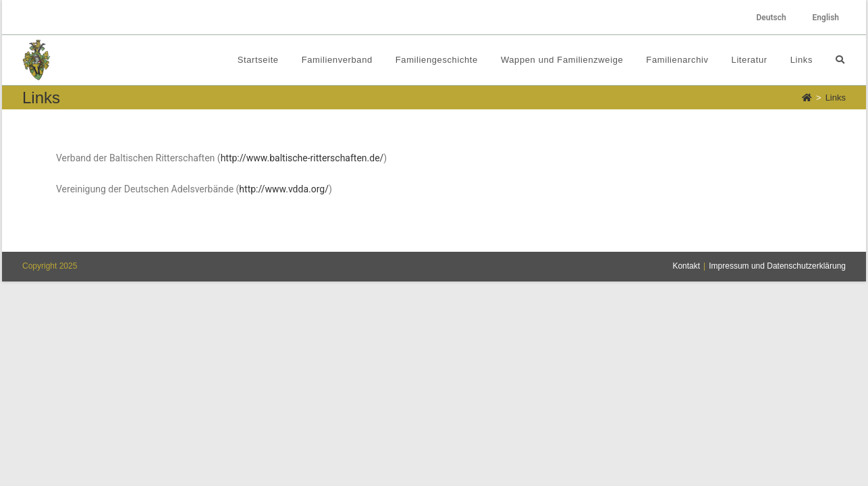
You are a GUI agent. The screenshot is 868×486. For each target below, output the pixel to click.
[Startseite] (807, 98)
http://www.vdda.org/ (284, 189)
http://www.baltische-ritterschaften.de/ (302, 158)
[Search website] (840, 60)
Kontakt (686, 470)
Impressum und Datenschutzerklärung (777, 470)
